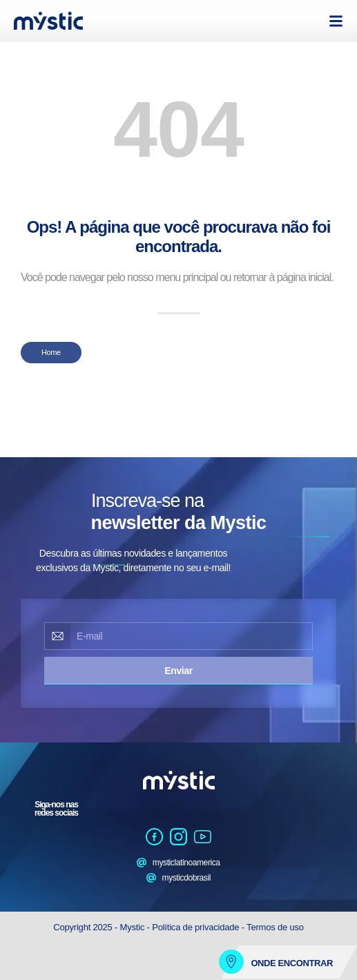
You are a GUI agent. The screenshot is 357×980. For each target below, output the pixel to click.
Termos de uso (275, 927)
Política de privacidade (195, 927)
